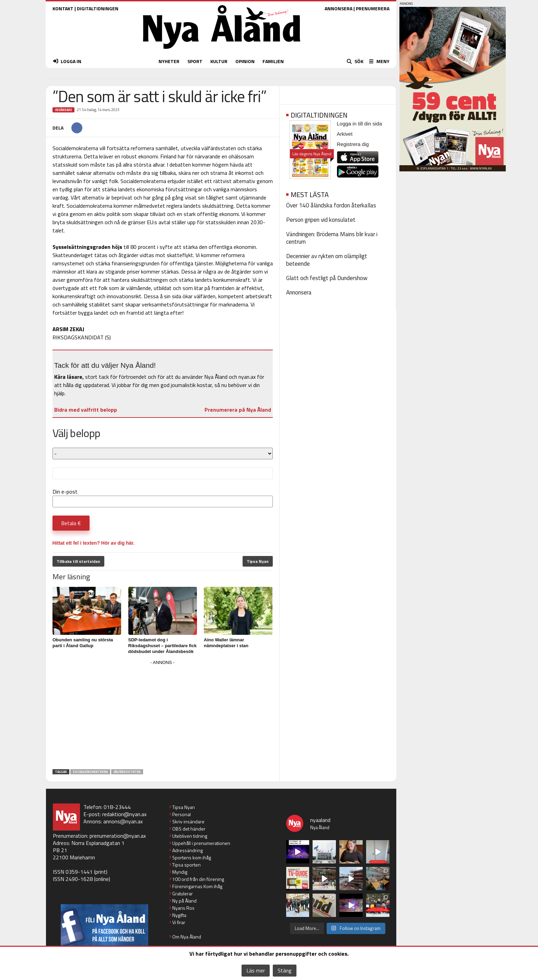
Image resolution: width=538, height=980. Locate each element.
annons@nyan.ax (123, 821)
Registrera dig (353, 144)
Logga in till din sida (360, 124)
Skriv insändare (188, 821)
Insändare (63, 110)
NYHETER (169, 61)
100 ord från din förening (198, 879)
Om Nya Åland (187, 937)
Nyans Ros (183, 908)
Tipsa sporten (186, 865)
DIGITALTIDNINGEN (98, 8)
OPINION (245, 61)
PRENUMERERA (373, 8)
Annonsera (299, 292)
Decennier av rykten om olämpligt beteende (327, 260)
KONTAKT (63, 8)
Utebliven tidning (190, 836)
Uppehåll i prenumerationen (201, 843)
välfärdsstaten (127, 772)
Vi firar (179, 922)
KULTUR (219, 61)
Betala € (71, 523)
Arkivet (345, 134)
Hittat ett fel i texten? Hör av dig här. (94, 543)
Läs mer (256, 970)
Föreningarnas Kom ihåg (197, 886)
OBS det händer (189, 829)
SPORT (195, 61)
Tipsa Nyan (258, 561)
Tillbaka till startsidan (78, 561)
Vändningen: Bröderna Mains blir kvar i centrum (332, 238)
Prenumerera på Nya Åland (238, 410)
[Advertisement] (163, 715)
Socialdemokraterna (90, 772)
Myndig (180, 872)
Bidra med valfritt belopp (86, 410)
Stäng (285, 970)
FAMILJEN (273, 61)
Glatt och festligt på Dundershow (327, 278)
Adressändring (188, 850)
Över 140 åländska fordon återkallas (331, 205)
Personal (182, 814)
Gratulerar (183, 893)
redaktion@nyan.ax (124, 814)
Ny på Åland (184, 901)
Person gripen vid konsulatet (321, 220)
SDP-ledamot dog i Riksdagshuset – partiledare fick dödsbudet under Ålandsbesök (162, 646)
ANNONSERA (338, 8)
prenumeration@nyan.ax (118, 836)
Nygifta (179, 915)
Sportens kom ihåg (192, 857)
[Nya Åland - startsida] (222, 51)
